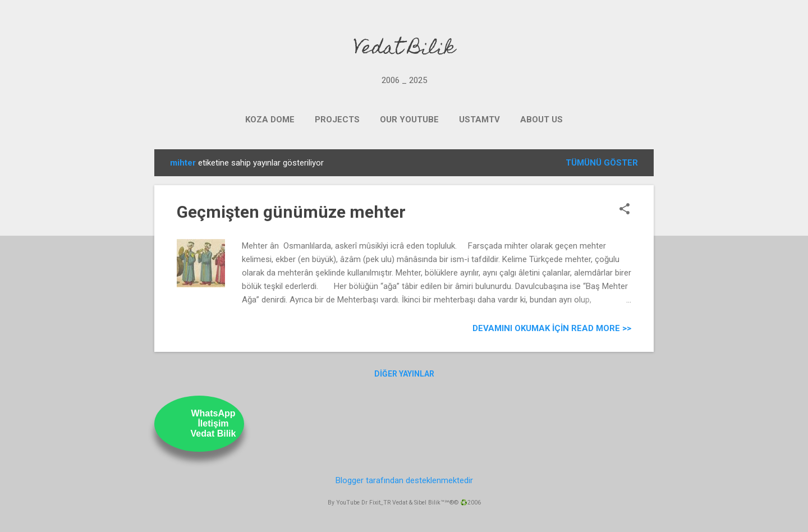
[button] (625, 210)
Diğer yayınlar (404, 374)
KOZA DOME (270, 120)
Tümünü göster (602, 163)
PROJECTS (337, 120)
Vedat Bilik (404, 49)
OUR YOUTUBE (409, 120)
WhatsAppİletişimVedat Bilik (214, 423)
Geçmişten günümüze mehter (291, 212)
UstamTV (479, 120)
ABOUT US (541, 120)
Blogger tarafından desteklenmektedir (404, 480)
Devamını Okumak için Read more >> (552, 328)
